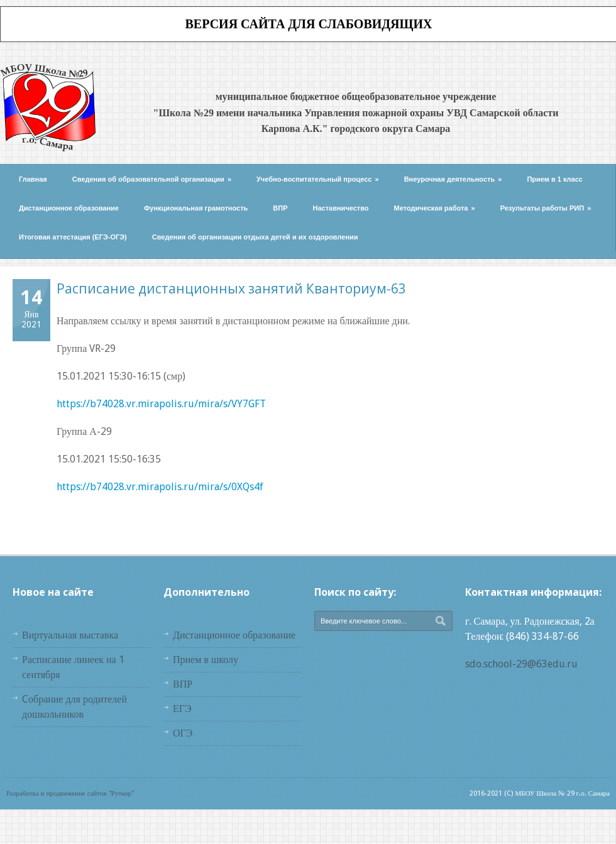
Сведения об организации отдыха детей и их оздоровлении (255, 237)
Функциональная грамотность (196, 208)
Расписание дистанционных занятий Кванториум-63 (231, 288)
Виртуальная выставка (70, 635)
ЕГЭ (182, 709)
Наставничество (341, 208)
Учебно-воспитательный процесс (318, 179)
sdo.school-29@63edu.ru (521, 664)
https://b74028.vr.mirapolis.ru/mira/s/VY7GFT (161, 404)
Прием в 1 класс (555, 179)
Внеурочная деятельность (453, 179)
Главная (33, 179)
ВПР (280, 208)
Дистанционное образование (69, 208)
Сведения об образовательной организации (152, 179)
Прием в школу (206, 660)
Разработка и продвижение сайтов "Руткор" (70, 793)
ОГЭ (183, 733)
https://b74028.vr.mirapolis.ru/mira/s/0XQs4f (160, 487)
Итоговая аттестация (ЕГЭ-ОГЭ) (73, 237)
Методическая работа (435, 208)
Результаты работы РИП (546, 208)
